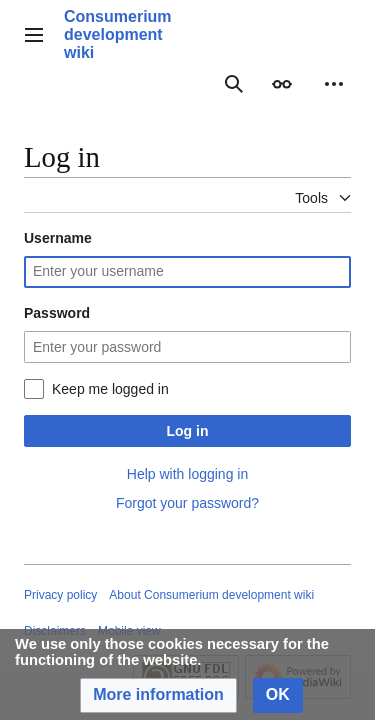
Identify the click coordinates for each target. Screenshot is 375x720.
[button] (158, 695)
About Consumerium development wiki (211, 595)
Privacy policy (60, 595)
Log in (188, 431)
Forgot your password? (187, 503)
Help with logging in (187, 474)
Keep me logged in (110, 389)
